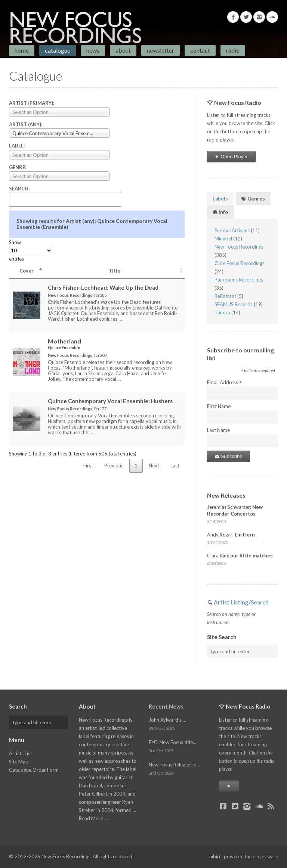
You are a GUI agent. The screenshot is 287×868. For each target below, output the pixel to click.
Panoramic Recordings (239, 280)
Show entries (31, 251)
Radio (233, 50)
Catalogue (58, 50)
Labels (220, 199)
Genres (253, 199)
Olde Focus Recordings (240, 263)
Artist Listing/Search (241, 602)
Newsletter (161, 50)
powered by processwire (251, 856)
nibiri (215, 856)
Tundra (222, 312)
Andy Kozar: (231, 535)
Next (154, 466)
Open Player (231, 157)
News (93, 50)
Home (22, 50)
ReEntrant (225, 296)
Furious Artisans (232, 230)
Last (175, 466)
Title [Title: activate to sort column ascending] (115, 271)
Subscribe (228, 456)
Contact (200, 50)
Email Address (224, 383)
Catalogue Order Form (34, 770)
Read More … (93, 818)
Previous (114, 466)
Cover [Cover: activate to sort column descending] (27, 271)
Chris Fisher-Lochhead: (103, 287)
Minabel (223, 239)
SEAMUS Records (234, 304)
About (123, 50)
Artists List (21, 753)
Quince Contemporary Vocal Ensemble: (110, 401)
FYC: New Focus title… (172, 742)
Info (220, 212)
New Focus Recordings (239, 247)
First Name (219, 406)
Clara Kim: (240, 556)
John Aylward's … (167, 720)
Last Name (218, 430)
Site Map (19, 762)
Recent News (166, 706)
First (88, 466)
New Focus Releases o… (174, 765)
